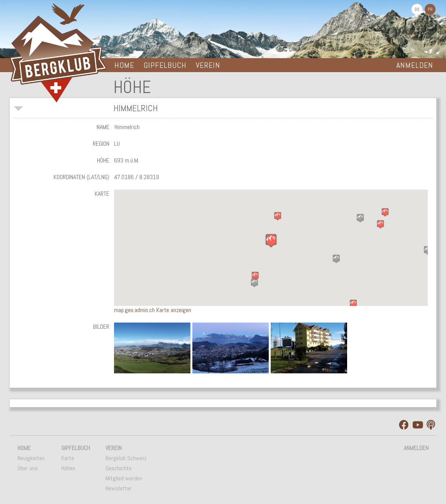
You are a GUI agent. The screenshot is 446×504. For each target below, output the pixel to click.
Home (124, 65)
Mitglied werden (124, 478)
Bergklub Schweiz (126, 458)
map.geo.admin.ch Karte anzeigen (153, 310)
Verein (208, 65)
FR (430, 9)
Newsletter (119, 488)
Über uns (28, 468)
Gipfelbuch (165, 65)
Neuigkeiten (31, 458)
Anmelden (415, 65)
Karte (68, 458)
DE (417, 9)
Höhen (68, 468)
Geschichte (118, 468)
